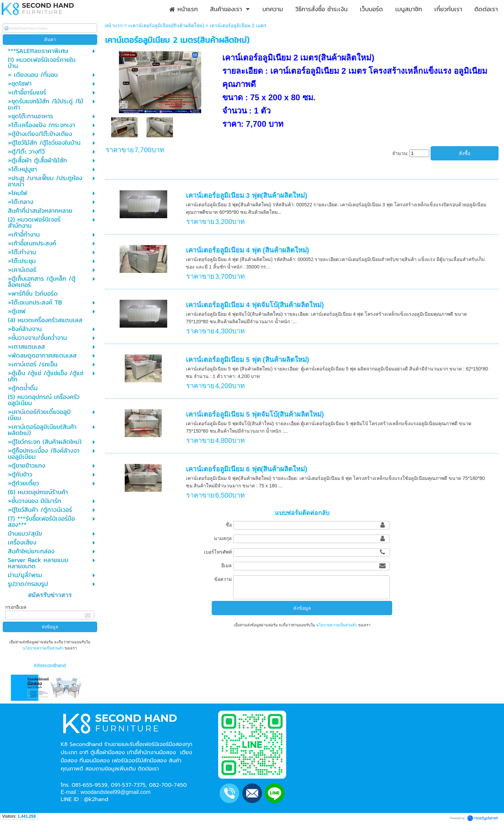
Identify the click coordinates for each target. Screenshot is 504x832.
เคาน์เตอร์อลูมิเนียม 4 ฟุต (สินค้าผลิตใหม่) (247, 250)
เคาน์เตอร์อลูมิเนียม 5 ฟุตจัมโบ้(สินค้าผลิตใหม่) (255, 414)
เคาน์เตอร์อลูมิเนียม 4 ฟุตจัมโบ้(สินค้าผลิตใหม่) (255, 305)
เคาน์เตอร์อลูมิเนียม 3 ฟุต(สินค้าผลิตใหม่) (247, 195)
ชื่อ (229, 525)
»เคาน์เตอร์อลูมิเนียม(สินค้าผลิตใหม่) (166, 25)
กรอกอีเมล (16, 607)
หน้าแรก (114, 25)
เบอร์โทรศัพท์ (218, 552)
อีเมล (227, 566)
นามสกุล (223, 538)
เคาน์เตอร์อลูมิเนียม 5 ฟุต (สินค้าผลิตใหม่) (247, 360)
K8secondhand (50, 665)
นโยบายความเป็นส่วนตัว (44, 648)
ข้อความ (223, 579)
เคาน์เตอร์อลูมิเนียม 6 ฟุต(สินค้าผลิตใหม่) (247, 469)
